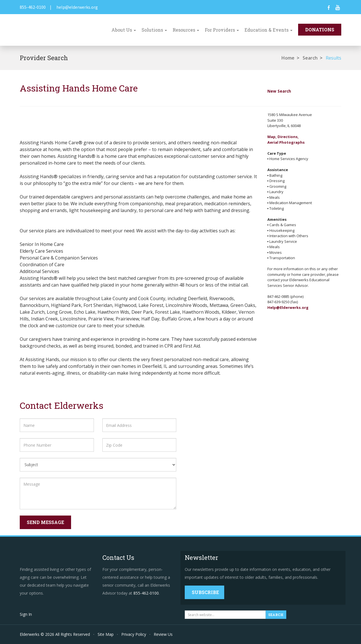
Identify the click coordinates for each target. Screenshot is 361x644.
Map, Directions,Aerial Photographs (286, 139)
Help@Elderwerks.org (288, 307)
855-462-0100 (33, 7)
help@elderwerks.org (77, 7)
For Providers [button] (222, 30)
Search (310, 58)
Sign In (26, 614)
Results (334, 58)
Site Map (106, 634)
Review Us (163, 634)
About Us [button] (124, 30)
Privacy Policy (134, 634)
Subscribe (205, 592)
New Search (279, 91)
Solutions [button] (154, 30)
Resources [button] (186, 30)
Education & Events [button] (268, 30)
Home (288, 58)
